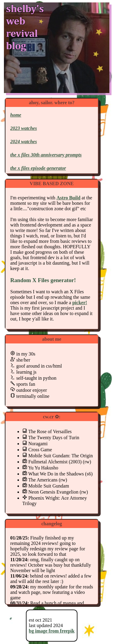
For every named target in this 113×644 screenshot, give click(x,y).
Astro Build (69, 198)
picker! (80, 303)
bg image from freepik (52, 631)
